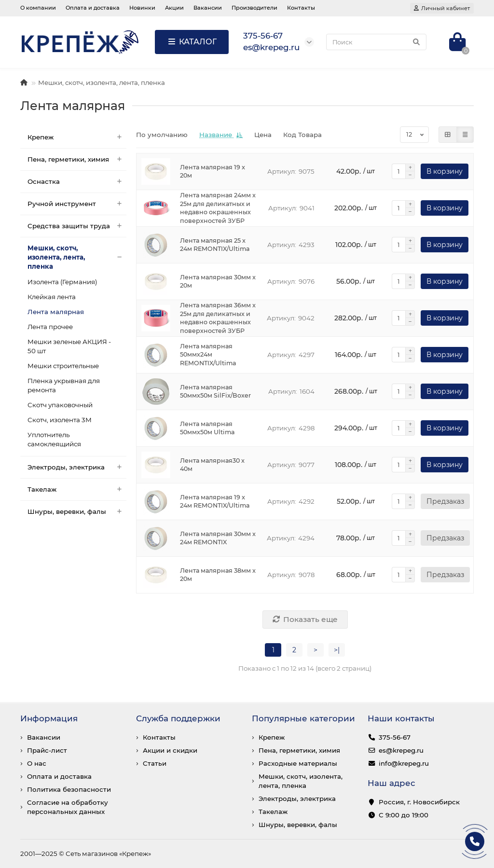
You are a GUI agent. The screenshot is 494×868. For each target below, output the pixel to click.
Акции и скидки (170, 750)
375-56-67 (395, 737)
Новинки (142, 8)
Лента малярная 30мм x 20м (218, 282)
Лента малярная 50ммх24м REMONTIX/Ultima (208, 355)
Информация (49, 718)
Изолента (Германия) (62, 282)
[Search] (376, 42)
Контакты (301, 8)
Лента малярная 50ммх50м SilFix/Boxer (215, 392)
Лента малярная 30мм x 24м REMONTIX (218, 538)
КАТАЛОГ (192, 42)
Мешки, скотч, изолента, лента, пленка (102, 83)
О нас (37, 763)
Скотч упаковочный (60, 405)
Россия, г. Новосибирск (419, 802)
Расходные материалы (298, 763)
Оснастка (77, 182)
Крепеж (77, 137)
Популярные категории (303, 718)
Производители (254, 8)
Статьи (155, 763)
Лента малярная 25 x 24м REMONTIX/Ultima (215, 245)
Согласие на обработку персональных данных (68, 807)
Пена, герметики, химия (77, 159)
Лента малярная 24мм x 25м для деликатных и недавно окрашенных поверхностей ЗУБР (218, 208)
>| (337, 650)
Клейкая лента (52, 297)
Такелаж (77, 489)
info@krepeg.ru (404, 763)
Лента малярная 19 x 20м (213, 172)
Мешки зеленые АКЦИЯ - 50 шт (69, 346)
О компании (38, 8)
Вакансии (208, 8)
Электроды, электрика (77, 467)
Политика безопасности (69, 789)
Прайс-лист (47, 750)
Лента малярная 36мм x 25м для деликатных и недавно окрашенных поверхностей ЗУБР (218, 318)
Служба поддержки (178, 718)
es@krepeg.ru (401, 750)
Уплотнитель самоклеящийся (54, 439)
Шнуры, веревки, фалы (77, 512)
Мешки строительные (63, 366)
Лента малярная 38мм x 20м (218, 575)
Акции (174, 8)
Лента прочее (50, 327)
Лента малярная (56, 312)
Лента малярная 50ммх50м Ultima (207, 428)
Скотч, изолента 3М (60, 420)
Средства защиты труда (77, 226)
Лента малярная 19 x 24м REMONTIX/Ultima (215, 502)
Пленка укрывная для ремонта (64, 385)
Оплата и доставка (93, 8)
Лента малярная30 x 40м (212, 465)
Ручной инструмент (77, 204)
